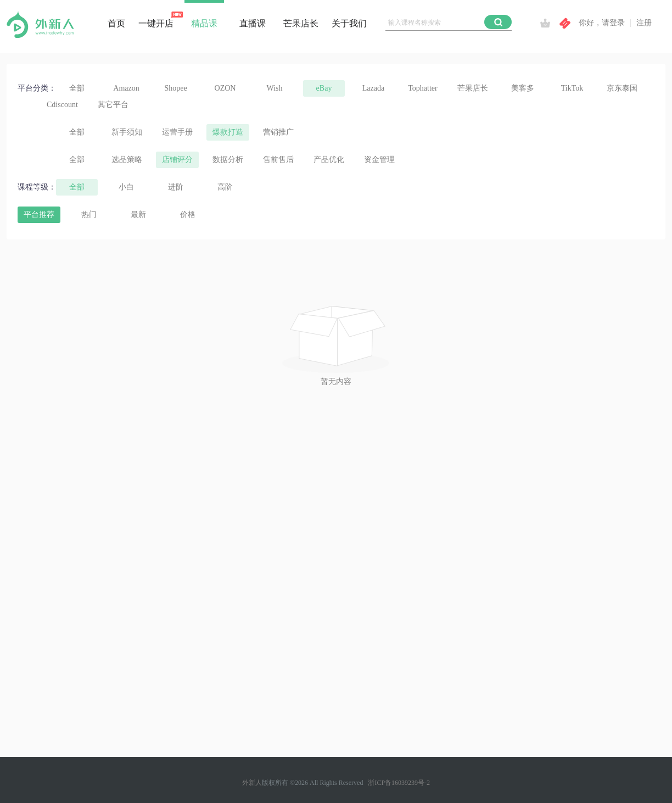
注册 (644, 23)
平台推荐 (39, 214)
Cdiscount (62, 105)
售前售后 (278, 160)
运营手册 (177, 132)
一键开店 (156, 23)
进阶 (176, 187)
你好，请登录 (602, 23)
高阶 (225, 187)
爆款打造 (228, 132)
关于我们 (349, 23)
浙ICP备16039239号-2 (399, 783)
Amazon (126, 88)
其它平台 (113, 105)
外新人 (252, 783)
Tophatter (422, 88)
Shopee (175, 88)
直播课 (253, 23)
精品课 (204, 23)
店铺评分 (177, 160)
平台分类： (37, 88)
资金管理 (379, 160)
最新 (138, 214)
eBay (324, 88)
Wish (275, 88)
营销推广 (278, 132)
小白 (126, 187)
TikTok (572, 88)
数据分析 (228, 160)
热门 (89, 214)
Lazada (373, 88)
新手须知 (127, 132)
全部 (77, 88)
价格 (188, 214)
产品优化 (329, 160)
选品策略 (127, 160)
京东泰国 (622, 88)
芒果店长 (301, 23)
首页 (116, 23)
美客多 (523, 88)
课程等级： (37, 187)
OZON (225, 88)
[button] (498, 22)
